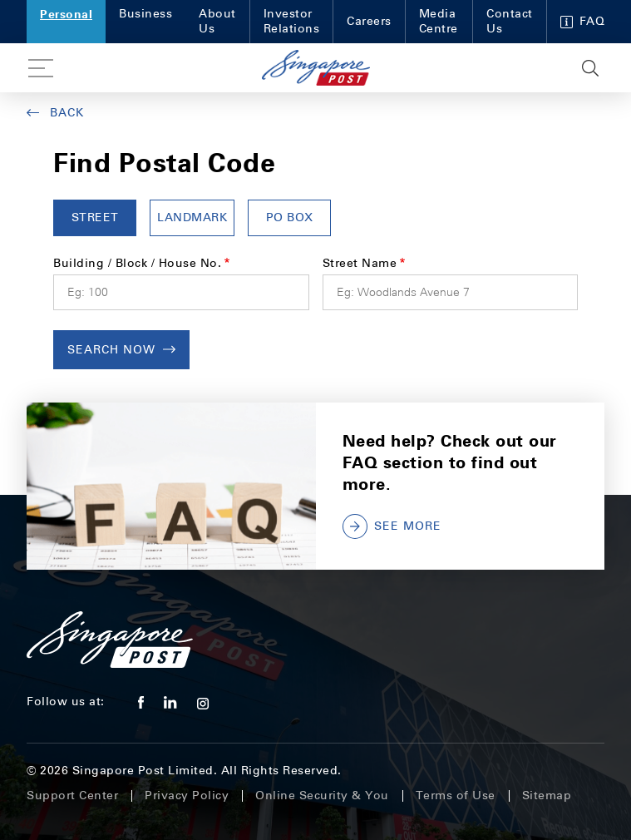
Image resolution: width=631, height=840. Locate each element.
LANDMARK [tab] (192, 217)
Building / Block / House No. (137, 263)
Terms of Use (456, 796)
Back (55, 113)
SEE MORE (392, 526)
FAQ (583, 21)
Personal (66, 14)
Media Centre (439, 21)
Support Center (72, 796)
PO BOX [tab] (290, 217)
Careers (369, 21)
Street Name (360, 263)
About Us (217, 21)
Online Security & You (322, 796)
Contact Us (510, 21)
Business (145, 14)
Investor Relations (292, 21)
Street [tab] (95, 217)
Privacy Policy (187, 796)
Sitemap (547, 796)
